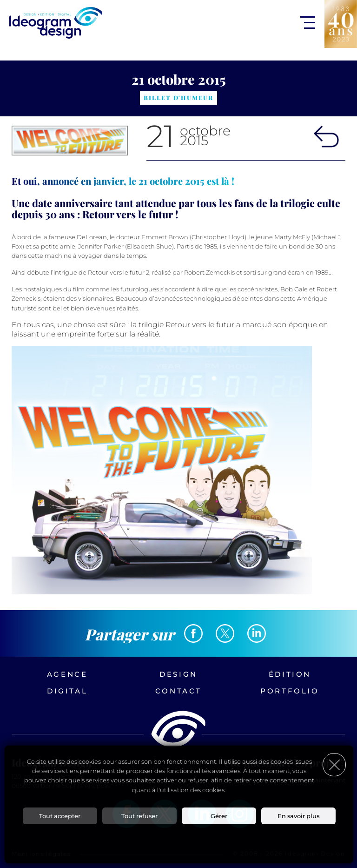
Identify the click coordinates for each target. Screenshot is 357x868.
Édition (290, 674)
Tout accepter (60, 816)
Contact (178, 691)
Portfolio (290, 691)
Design (178, 674)
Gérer (219, 816)
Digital (67, 691)
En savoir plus (298, 816)
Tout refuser (139, 816)
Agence (67, 674)
